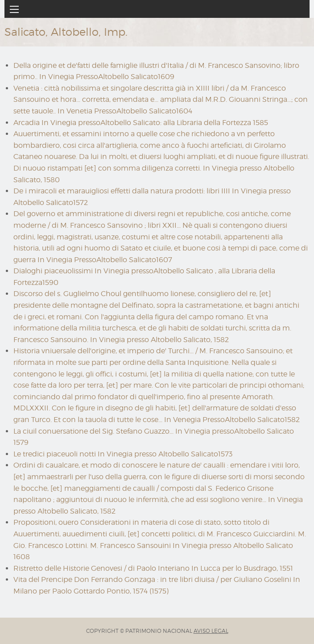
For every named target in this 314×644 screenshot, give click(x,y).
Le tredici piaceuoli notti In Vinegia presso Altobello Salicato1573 (123, 454)
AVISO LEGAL (211, 631)
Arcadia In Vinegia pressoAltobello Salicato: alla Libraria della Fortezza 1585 (141, 123)
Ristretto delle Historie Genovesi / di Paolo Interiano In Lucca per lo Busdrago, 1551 (153, 568)
